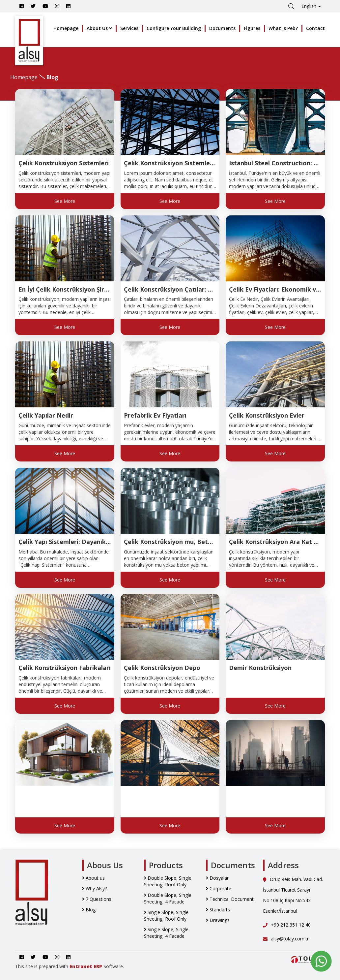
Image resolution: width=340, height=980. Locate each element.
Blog (89, 910)
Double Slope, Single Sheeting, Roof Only (168, 881)
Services (129, 28)
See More (65, 201)
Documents (222, 28)
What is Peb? (283, 28)
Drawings (218, 920)
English (311, 6)
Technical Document (230, 899)
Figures (252, 28)
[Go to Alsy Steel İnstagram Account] (57, 6)
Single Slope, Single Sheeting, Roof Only (166, 916)
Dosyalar (217, 878)
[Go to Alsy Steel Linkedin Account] (68, 6)
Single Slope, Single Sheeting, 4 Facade (166, 933)
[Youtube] (45, 6)
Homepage (66, 28)
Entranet (81, 966)
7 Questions (97, 899)
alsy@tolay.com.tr (286, 939)
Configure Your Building (174, 28)
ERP (98, 966)
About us (93, 878)
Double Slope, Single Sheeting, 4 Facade (168, 898)
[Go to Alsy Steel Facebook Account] (22, 6)
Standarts (218, 910)
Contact (315, 28)
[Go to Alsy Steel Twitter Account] (33, 6)
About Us (99, 28)
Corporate (219, 888)
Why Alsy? (94, 888)
